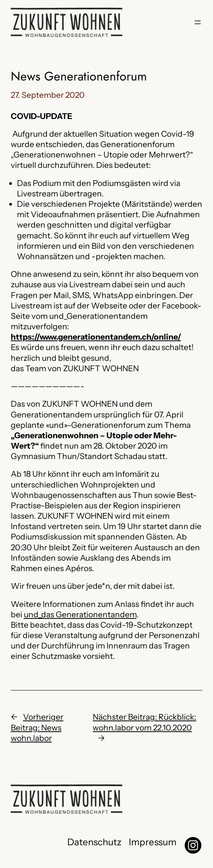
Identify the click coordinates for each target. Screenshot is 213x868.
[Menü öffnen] (198, 22)
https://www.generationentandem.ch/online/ (96, 337)
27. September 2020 (48, 95)
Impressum (153, 842)
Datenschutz (94, 842)
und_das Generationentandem (80, 614)
